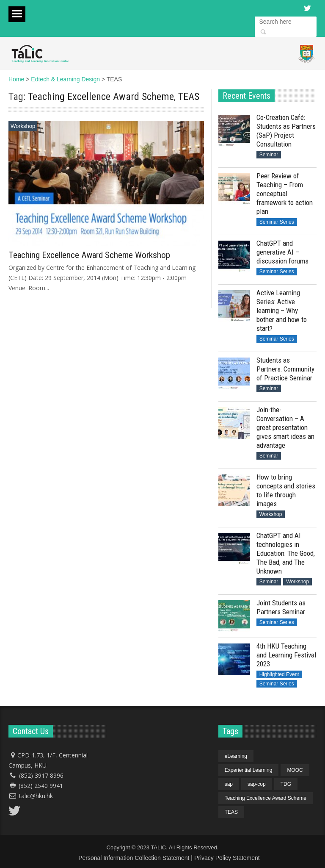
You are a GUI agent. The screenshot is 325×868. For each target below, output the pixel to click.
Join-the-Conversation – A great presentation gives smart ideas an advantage (285, 427)
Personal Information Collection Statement (134, 858)
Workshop (23, 126)
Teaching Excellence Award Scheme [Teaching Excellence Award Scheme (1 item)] (266, 798)
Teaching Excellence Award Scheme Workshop (89, 255)
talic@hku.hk (36, 796)
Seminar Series (277, 222)
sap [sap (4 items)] (229, 784)
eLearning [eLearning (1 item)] (236, 756)
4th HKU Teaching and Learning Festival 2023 (286, 655)
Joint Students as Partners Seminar (281, 607)
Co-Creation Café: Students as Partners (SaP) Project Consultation (286, 131)
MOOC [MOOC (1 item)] (295, 770)
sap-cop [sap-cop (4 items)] (257, 784)
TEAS (189, 97)
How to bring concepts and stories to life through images (286, 490)
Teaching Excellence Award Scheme (101, 97)
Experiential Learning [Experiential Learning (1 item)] (249, 770)
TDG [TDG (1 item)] (286, 784)
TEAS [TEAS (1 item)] (231, 812)
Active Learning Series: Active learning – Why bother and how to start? (282, 311)
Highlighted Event (279, 674)
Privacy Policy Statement (227, 858)
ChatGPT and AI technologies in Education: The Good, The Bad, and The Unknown (286, 553)
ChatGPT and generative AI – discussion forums (282, 252)
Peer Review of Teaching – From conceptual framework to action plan (285, 194)
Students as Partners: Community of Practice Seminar (285, 369)
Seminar (269, 155)
